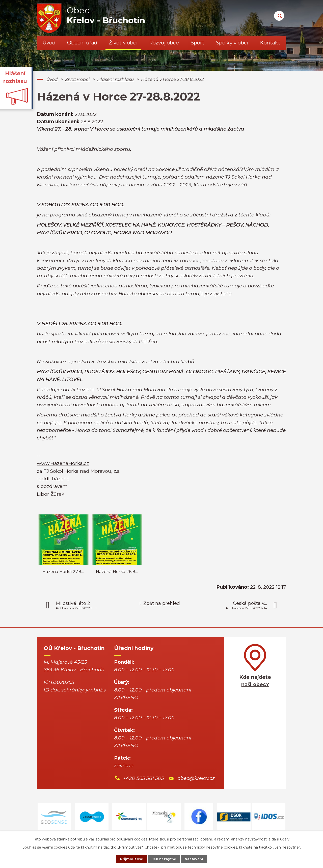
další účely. (281, 838)
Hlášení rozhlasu (115, 79)
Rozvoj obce (164, 43)
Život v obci (123, 43)
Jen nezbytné (164, 859)
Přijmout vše (127, 859)
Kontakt (270, 43)
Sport (197, 43)
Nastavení (198, 859)
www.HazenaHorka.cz (63, 463)
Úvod (49, 43)
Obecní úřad (82, 43)
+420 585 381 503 (144, 778)
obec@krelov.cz (196, 778)
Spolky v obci (232, 43)
